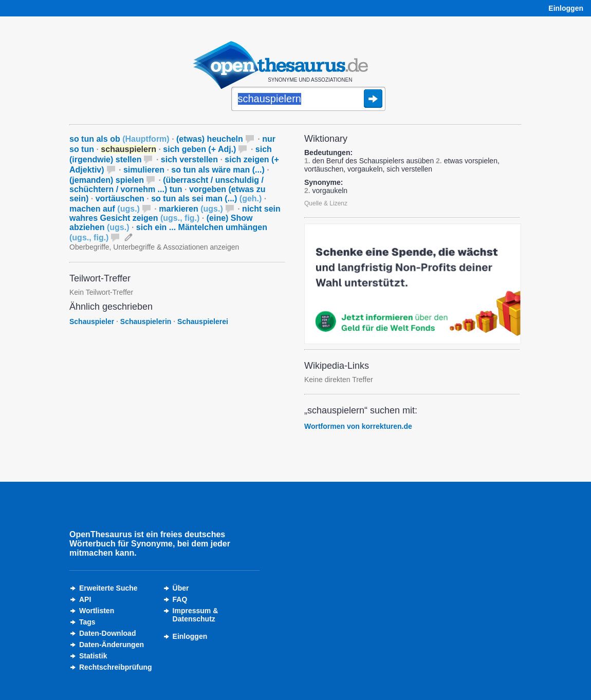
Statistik (93, 656)
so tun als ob (119, 139)
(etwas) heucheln (210, 139)
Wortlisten (97, 611)
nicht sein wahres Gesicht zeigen (175, 213)
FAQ (180, 599)
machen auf (105, 209)
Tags (87, 622)
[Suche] (308, 100)
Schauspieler (92, 321)
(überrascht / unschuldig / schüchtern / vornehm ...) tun (167, 185)
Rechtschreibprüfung (116, 667)
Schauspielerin (146, 321)
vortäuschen (120, 198)
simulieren (144, 170)
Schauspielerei (203, 321)
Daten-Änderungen (112, 645)
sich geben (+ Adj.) (199, 149)
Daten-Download (107, 633)
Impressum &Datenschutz (196, 615)
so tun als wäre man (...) (218, 170)
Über (181, 588)
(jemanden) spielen (107, 180)
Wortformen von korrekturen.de (358, 426)
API (85, 599)
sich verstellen (189, 159)
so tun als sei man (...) (206, 198)
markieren (191, 209)
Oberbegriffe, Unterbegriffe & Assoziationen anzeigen (154, 247)
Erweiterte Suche (108, 588)
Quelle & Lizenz (326, 203)
